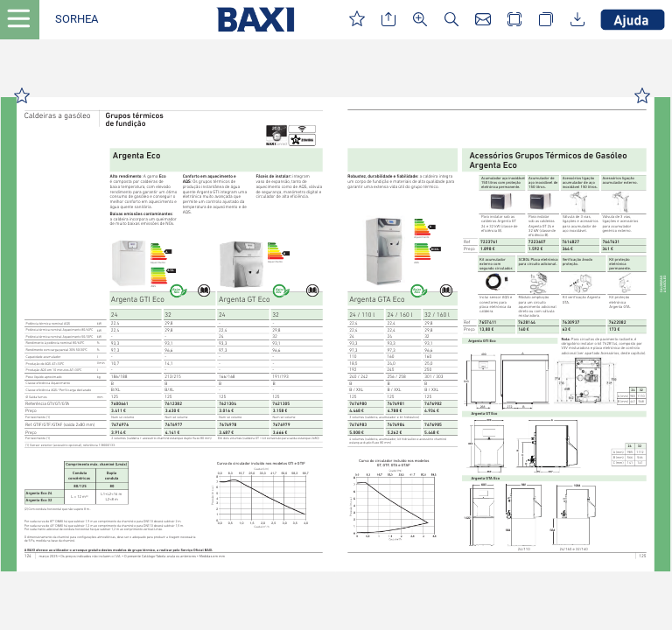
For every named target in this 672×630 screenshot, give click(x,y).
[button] (77, 20)
